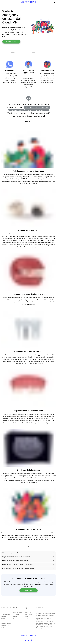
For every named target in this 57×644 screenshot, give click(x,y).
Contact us (16, 619)
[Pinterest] (31, 640)
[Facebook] (29, 640)
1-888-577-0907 (11, 42)
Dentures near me (6, 623)
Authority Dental (17, 612)
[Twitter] (26, 640)
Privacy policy (28, 615)
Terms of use (28, 612)
